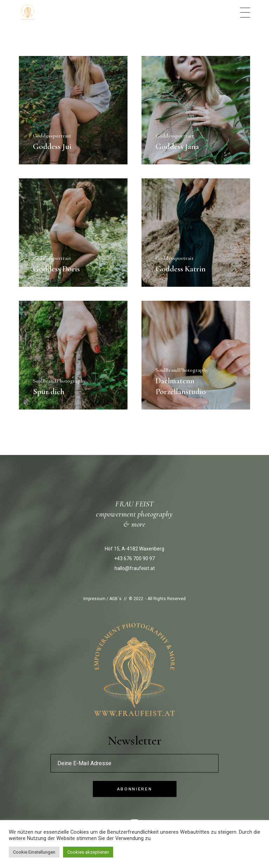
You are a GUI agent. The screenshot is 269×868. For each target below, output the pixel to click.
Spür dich (49, 392)
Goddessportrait (52, 136)
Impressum (94, 599)
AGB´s (115, 599)
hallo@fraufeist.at (135, 568)
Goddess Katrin (181, 269)
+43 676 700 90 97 (134, 558)
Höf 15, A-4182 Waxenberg (134, 549)
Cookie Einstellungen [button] (34, 852)
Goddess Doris (56, 269)
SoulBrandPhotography (59, 381)
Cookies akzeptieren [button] (88, 852)
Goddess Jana (177, 147)
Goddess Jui (52, 147)
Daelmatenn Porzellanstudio (181, 386)
